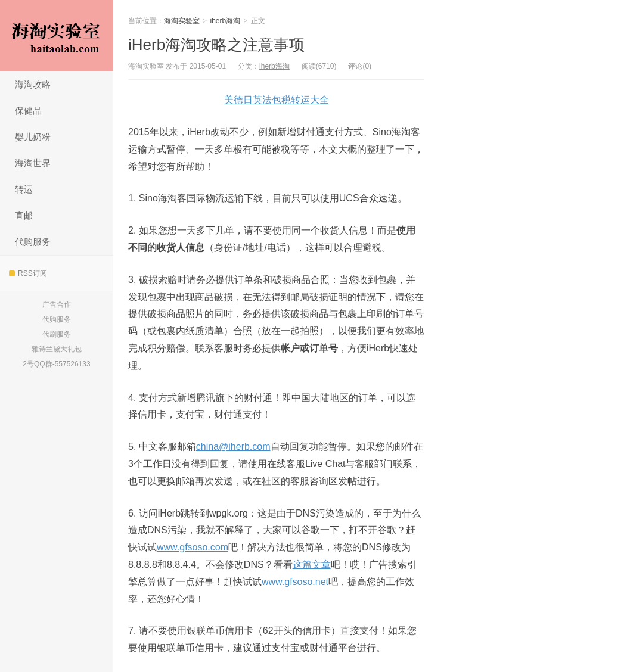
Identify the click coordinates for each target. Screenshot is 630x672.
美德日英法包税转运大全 (277, 100)
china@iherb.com (233, 447)
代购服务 (33, 242)
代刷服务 (57, 334)
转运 (24, 189)
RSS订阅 (28, 273)
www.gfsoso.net (295, 582)
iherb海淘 (226, 21)
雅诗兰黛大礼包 (57, 349)
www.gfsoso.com (193, 547)
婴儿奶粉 (33, 137)
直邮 (24, 215)
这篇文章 (312, 564)
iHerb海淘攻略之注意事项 (216, 45)
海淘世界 (33, 163)
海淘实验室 (57, 36)
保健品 (28, 111)
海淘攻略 (33, 84)
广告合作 (57, 304)
